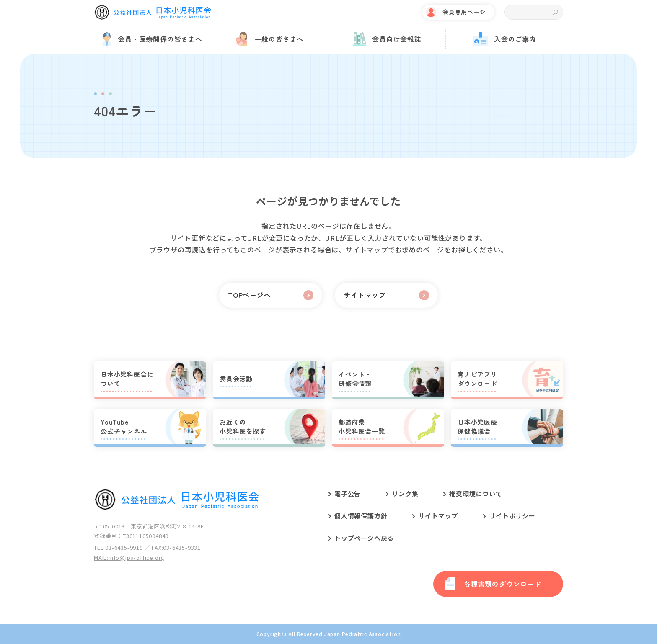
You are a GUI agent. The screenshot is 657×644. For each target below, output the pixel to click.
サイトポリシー (512, 516)
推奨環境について (476, 493)
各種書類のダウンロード (503, 584)
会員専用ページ (464, 12)
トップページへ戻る (364, 538)
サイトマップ (438, 516)
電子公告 (348, 493)
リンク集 (405, 493)
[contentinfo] (328, 554)
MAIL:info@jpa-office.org (129, 558)
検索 (555, 12)
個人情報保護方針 (361, 516)
